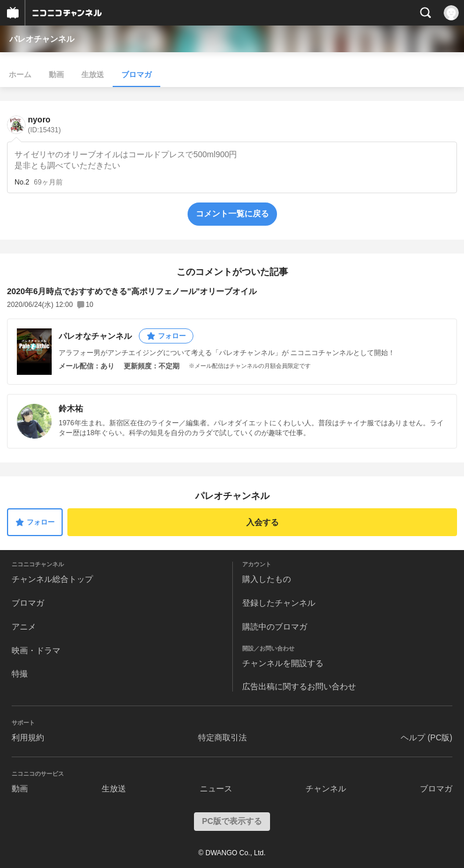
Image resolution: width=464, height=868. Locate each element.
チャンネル (326, 789)
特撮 (20, 674)
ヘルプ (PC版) (427, 737)
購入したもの (267, 579)
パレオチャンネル (42, 39)
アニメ (24, 627)
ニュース (216, 789)
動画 (56, 75)
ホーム (20, 75)
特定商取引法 (222, 737)
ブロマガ (136, 75)
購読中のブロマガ (275, 627)
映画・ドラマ (36, 650)
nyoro (44, 124)
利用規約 (28, 737)
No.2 (22, 182)
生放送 (93, 75)
